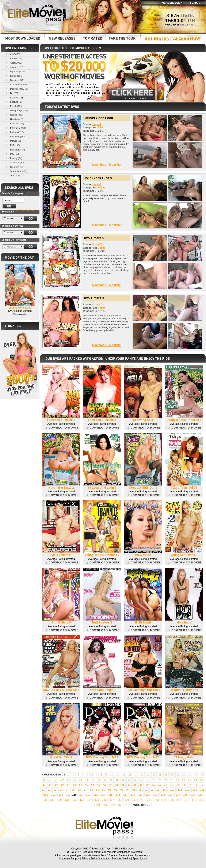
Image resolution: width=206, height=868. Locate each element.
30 (68, 780)
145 (171, 800)
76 (184, 785)
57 (68, 785)
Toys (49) (12, 175)
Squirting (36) (15, 167)
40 (129, 780)
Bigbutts (103, 188)
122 (163, 795)
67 (129, 785)
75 (177, 785)
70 (147, 785)
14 (136, 775)
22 (184, 775)
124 (178, 795)
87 (85, 790)
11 (117, 775)
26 (44, 780)
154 (127, 805)
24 (196, 775)
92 (116, 790)
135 (97, 800)
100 (165, 790)
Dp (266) (12, 93)
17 (154, 775)
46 (165, 780)
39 (123, 780)
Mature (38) (14, 141)
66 (123, 785)
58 (74, 785)
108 (61, 795)
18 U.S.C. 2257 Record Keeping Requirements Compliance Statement (103, 852)
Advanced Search (27, 210)
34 (93, 780)
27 (50, 780)
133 (82, 800)
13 (130, 775)
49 (184, 780)
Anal (100, 128)
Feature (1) (13, 102)
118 (133, 795)
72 (159, 785)
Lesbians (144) (15, 136)
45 (159, 780)
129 (52, 800)
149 (201, 800)
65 (117, 785)
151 (105, 805)
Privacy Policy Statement (96, 859)
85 (73, 790)
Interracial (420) (16, 128)
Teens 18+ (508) (16, 171)
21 (178, 775)
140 (134, 800)
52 (202, 780)
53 (44, 785)
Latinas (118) (14, 132)
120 (148, 795)
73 (165, 785)
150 (98, 805)
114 (103, 795)
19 (166, 775)
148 (194, 800)
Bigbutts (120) (15, 71)
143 (157, 800)
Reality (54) (14, 158)
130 (60, 800)
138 (119, 800)
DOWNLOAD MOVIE (61, 428)
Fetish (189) (14, 106)
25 (202, 775)
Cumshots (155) (16, 84)
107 (53, 795)
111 (81, 795)
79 (202, 785)
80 (43, 790)
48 (177, 780)
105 (202, 790)
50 (190, 780)
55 (56, 785)
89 (97, 790)
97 (146, 790)
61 (93, 785)
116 (118, 795)
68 (135, 785)
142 (149, 800)
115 (110, 795)
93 (122, 790)
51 (196, 780)
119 (140, 795)
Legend (97, 124)
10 (112, 775)
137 (112, 800)
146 (179, 800)
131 (67, 800)
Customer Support (69, 859)
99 (158, 790)
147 (186, 800)
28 (56, 780)
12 (124, 775)
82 (55, 790)
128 (45, 800)
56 (62, 785)
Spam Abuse (140, 859)
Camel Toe (98, 245)
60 (87, 785)
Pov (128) (13, 154)
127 (200, 795)
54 (50, 785)
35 (99, 780)
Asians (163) (14, 67)
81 (49, 790)
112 (88, 795)
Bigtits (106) (14, 76)
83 (61, 790)
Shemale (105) (15, 162)
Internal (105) (15, 123)
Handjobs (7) (14, 119)
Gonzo (101, 248)
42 (141, 780)
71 (153, 785)
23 (190, 775)
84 (67, 790)
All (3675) (13, 54)
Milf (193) (13, 145)
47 (171, 780)
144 (164, 800)
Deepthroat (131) (16, 89)
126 (193, 795)
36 (105, 780)
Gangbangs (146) (17, 110)
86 (79, 790)
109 (68, 795)
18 (160, 775)
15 (142, 775)
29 (62, 780)
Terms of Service (121, 859)
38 (117, 780)
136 (104, 800)
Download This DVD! (107, 165)
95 (134, 790)
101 (172, 790)
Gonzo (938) (14, 115)
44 (153, 780)
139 (127, 800)
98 (152, 790)
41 (135, 780)
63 (105, 785)
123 (170, 795)
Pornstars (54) (15, 150)
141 (142, 800)
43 (147, 780)
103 (187, 790)
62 (99, 785)
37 (111, 780)
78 (196, 785)
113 (96, 795)
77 (190, 785)
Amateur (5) (14, 58)
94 (128, 790)
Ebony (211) (14, 97)
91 (110, 790)
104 (195, 790)
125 (185, 795)
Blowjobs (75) (15, 80)
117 (125, 795)
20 (172, 775)
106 (46, 795)
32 (81, 780)
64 (111, 785)
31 (74, 780)
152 (112, 805)
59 (81, 785)
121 (155, 795)
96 (140, 790)
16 (148, 775)
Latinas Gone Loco (20, 308)
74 (171, 785)
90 (104, 790)
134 (89, 800)
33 (87, 780)
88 (91, 790)
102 (180, 790)
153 (120, 805)
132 (75, 800)
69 (141, 785)
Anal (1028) (14, 63)
